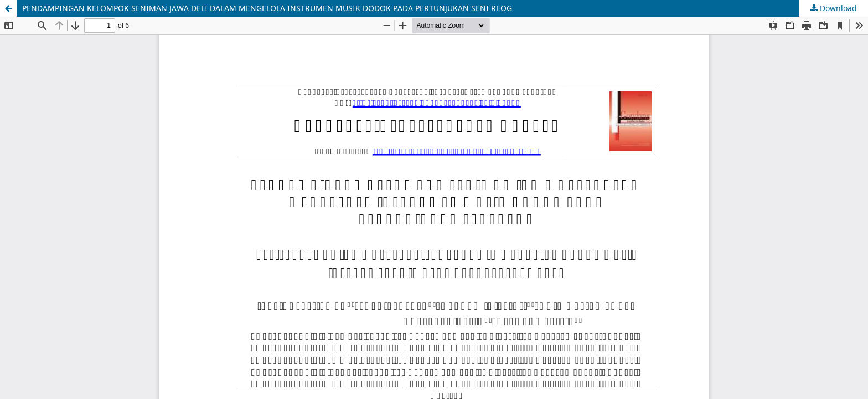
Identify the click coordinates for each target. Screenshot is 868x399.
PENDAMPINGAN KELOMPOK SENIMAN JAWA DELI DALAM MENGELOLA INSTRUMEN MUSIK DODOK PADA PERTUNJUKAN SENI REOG (267, 8)
